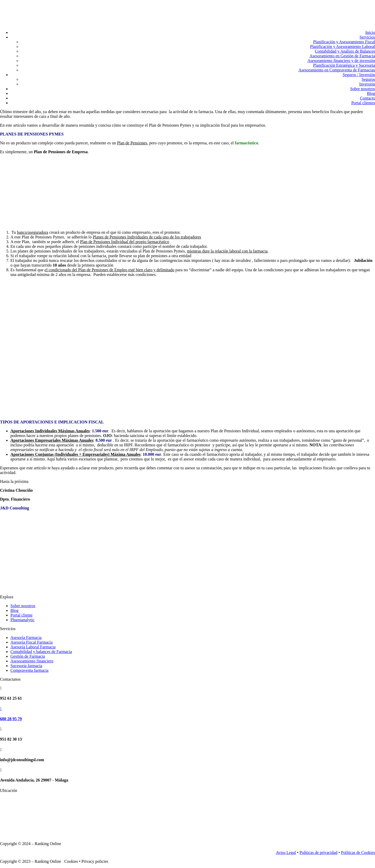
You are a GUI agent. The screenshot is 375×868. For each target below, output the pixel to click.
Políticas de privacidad (318, 852)
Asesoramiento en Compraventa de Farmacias (337, 70)
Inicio (370, 32)
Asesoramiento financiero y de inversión (341, 61)
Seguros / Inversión (359, 75)
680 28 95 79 (11, 719)
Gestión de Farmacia (28, 656)
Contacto (367, 98)
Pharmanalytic (22, 620)
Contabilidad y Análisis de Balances (345, 51)
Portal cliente (21, 615)
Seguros (368, 79)
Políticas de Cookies (358, 852)
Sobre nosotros (362, 89)
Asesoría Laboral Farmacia (33, 647)
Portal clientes (363, 103)
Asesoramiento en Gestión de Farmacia (342, 56)
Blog (371, 93)
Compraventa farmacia (29, 670)
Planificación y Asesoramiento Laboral (343, 47)
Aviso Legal (286, 852)
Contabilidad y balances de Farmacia (41, 652)
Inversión (367, 84)
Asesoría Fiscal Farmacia (32, 642)
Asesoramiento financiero (32, 661)
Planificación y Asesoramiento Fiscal (344, 42)
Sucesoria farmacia (26, 666)
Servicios (367, 37)
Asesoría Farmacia (26, 638)
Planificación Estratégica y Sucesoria (344, 65)
